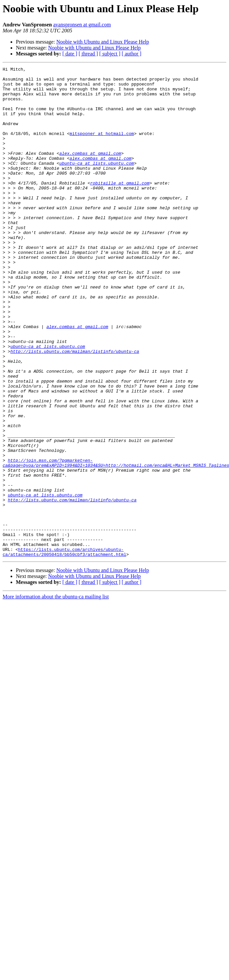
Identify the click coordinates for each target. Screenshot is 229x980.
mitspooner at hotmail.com (102, 147)
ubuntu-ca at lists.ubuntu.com (97, 183)
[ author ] (132, 54)
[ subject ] (110, 54)
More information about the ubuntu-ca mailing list (56, 695)
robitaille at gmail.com (120, 207)
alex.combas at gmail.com (90, 171)
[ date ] (70, 54)
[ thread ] (88, 54)
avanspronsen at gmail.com (82, 25)
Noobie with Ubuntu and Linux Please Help (103, 42)
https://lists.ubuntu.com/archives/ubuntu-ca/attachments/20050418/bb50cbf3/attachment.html (64, 649)
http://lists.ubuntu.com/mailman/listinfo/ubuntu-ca (75, 409)
